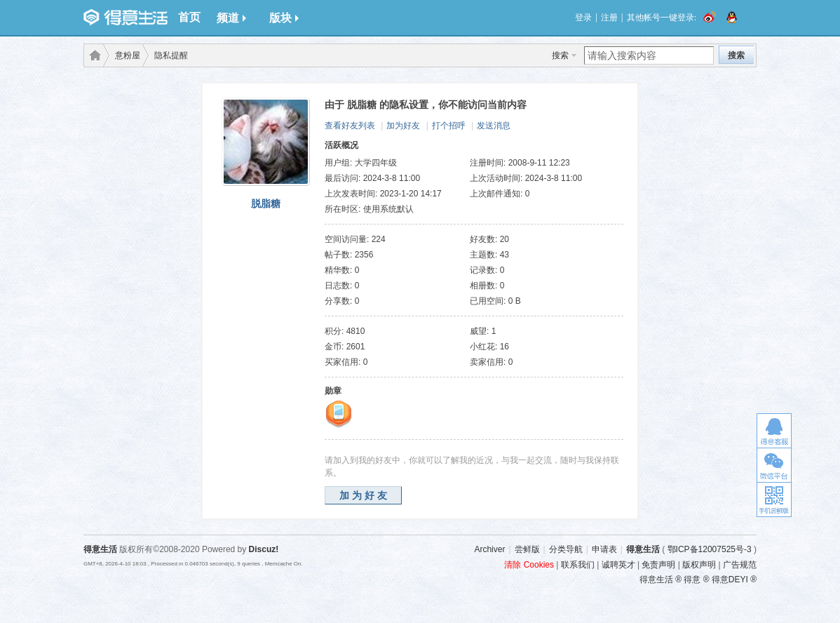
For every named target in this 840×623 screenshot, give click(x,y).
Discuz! (264, 549)
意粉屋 (128, 55)
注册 (609, 18)
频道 (231, 18)
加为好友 (403, 126)
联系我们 (578, 565)
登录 (583, 18)
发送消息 (494, 126)
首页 (189, 17)
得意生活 (643, 549)
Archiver (489, 549)
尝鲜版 (527, 549)
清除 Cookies (529, 565)
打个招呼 (449, 126)
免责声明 (658, 565)
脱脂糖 (266, 203)
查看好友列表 (350, 126)
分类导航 (566, 549)
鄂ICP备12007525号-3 (710, 549)
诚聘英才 (618, 565)
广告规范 (740, 565)
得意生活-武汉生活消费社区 (93, 55)
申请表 (604, 549)
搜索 (560, 55)
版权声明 (699, 565)
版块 (284, 18)
